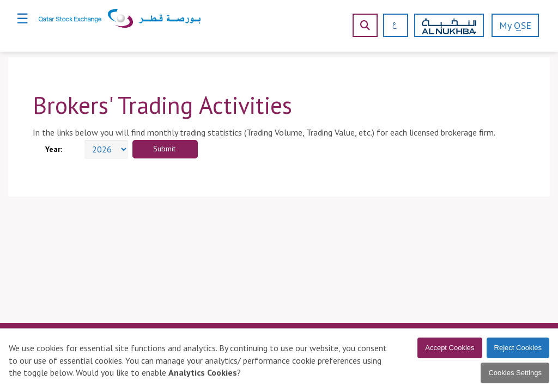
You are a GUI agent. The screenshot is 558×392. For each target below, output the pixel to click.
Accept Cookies (450, 348)
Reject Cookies (518, 348)
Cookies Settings (515, 373)
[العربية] (391, 25)
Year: (54, 149)
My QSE (515, 25)
